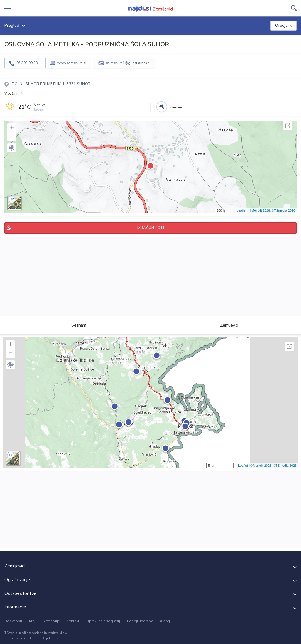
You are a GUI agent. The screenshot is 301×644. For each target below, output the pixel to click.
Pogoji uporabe (140, 621)
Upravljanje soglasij (103, 621)
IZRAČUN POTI (151, 228)
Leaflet (241, 210)
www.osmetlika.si (72, 63)
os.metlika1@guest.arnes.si (128, 63)
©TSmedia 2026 (283, 210)
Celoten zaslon (288, 126)
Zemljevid (226, 325)
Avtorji (165, 621)
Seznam (75, 325)
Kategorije (51, 621)
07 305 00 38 (27, 63)
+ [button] (12, 128)
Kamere (176, 107)
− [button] (12, 137)
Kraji (33, 621)
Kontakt (73, 621)
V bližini (11, 93)
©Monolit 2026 (259, 210)
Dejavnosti (13, 621)
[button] (12, 148)
